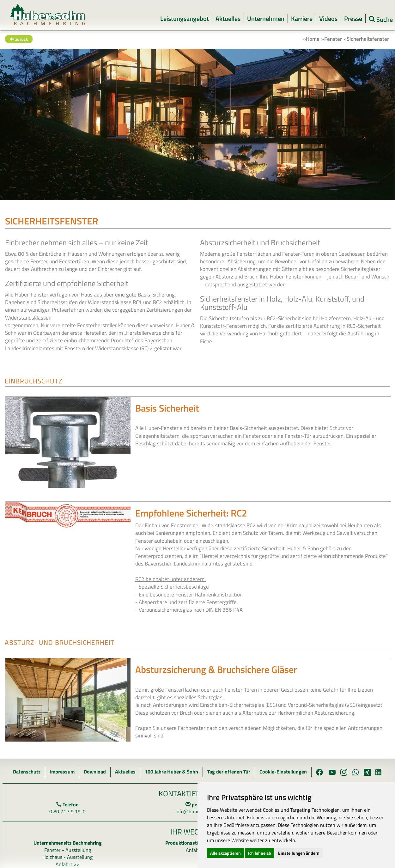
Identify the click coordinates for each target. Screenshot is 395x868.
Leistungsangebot (185, 19)
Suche (381, 19)
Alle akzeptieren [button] (225, 853)
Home (313, 39)
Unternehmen (266, 19)
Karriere (302, 19)
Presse (353, 19)
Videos (328, 19)
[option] (197, 125)
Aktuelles (228, 19)
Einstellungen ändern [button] (299, 853)
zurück (19, 39)
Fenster (333, 39)
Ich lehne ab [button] (260, 853)
